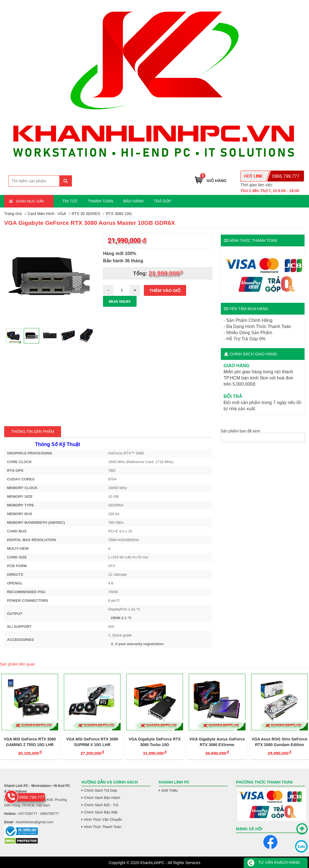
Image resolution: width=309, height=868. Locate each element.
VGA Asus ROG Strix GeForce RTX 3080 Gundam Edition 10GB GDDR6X (279, 742)
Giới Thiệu (170, 790)
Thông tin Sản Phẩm (33, 431)
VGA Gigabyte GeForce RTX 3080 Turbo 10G (154, 742)
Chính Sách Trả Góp (100, 790)
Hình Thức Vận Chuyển (103, 819)
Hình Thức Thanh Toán (103, 827)
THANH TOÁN (101, 201)
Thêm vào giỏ (165, 290)
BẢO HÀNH (133, 201)
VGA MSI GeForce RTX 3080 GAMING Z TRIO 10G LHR (30, 742)
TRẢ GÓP (162, 201)
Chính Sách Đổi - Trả (101, 805)
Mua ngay (120, 301)
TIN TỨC (70, 201)
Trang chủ (13, 214)
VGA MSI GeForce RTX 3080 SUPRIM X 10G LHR (92, 742)
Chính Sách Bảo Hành (102, 798)
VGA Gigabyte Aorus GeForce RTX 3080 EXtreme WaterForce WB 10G (217, 742)
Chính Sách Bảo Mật (101, 812)
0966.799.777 (286, 176)
